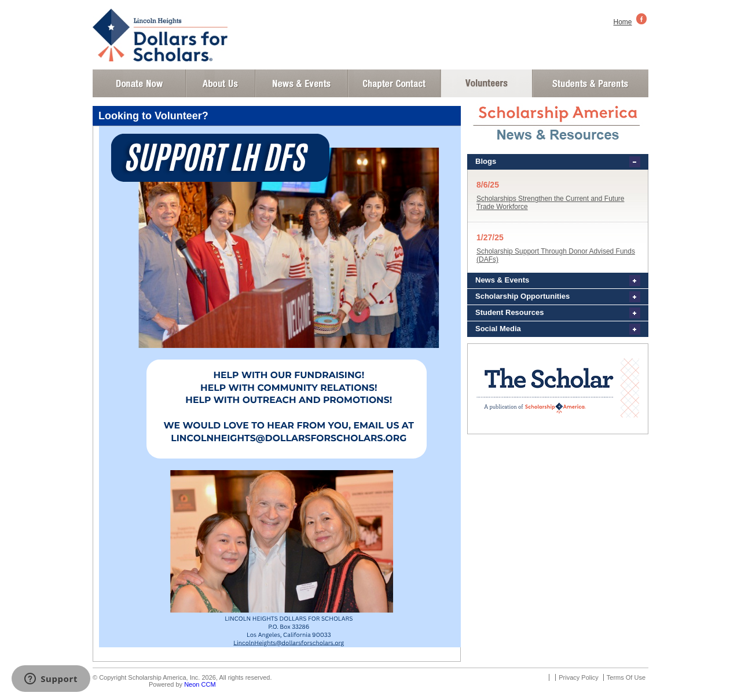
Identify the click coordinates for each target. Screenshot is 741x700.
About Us (221, 83)
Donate (139, 83)
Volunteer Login (486, 83)
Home (623, 22)
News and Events (302, 83)
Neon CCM (200, 684)
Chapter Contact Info (394, 83)
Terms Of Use (626, 677)
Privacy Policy (578, 677)
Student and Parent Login (590, 83)
